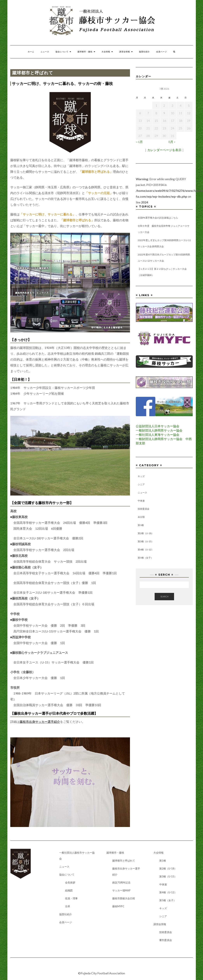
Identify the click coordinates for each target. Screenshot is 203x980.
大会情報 (107, 52)
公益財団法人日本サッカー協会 (158, 426)
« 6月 (139, 142)
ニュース (45, 52)
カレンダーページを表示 (164, 150)
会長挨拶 (70, 882)
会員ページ (162, 52)
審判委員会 (166, 940)
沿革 (68, 906)
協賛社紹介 (144, 52)
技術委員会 (144, 509)
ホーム (31, 52)
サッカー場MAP (121, 890)
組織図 (69, 890)
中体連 (141, 501)
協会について (63, 52)
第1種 (141, 525)
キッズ (141, 476)
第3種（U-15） (146, 541)
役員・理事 (71, 898)
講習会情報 (126, 52)
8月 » (172, 142)
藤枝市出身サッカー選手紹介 (40, 722)
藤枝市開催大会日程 (124, 898)
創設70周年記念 (121, 882)
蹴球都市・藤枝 (86, 52)
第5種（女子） (145, 558)
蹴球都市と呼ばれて (124, 861)
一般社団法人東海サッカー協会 (158, 435)
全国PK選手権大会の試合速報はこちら (158, 218)
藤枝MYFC (118, 906)
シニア (141, 484)
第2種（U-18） (146, 533)
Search (164, 596)
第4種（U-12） (146, 550)
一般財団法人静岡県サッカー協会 (159, 430)
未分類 (141, 517)
